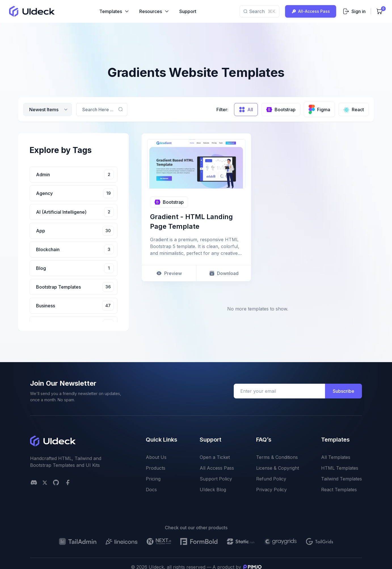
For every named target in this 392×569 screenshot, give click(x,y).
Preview (169, 274)
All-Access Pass (311, 11)
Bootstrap (169, 202)
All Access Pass (217, 468)
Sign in (354, 11)
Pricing (153, 479)
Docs (151, 490)
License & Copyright (278, 468)
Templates (114, 11)
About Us (156, 457)
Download (224, 274)
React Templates (339, 490)
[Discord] (34, 482)
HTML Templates (340, 468)
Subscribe (343, 391)
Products (156, 468)
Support (188, 11)
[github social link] (56, 482)
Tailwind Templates (342, 479)
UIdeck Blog (213, 490)
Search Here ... (98, 110)
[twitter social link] (45, 483)
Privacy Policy (271, 490)
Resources (154, 11)
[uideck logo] (32, 11)
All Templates (336, 457)
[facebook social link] (68, 482)
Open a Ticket (215, 457)
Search (260, 11)
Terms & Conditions (277, 457)
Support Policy (216, 479)
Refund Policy (271, 479)
